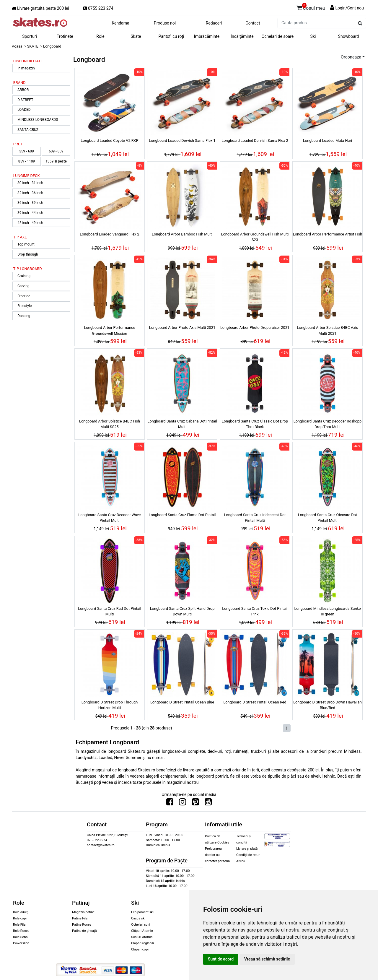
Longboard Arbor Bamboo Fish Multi (182, 234)
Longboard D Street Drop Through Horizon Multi (110, 705)
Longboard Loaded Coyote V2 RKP (109, 140)
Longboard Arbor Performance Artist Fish (328, 234)
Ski (313, 36)
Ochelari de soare (278, 36)
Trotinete (65, 36)
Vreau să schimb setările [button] (267, 959)
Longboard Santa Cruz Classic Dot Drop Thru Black (255, 424)
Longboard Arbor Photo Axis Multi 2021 (182, 328)
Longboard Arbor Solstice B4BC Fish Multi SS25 (110, 424)
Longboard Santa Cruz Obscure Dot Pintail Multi (328, 518)
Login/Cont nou (350, 8)
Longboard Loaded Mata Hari (328, 140)
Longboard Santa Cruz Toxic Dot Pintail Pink (255, 611)
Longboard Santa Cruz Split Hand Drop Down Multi (182, 611)
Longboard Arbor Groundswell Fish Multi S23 (255, 237)
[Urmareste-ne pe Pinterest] (195, 803)
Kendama (120, 23)
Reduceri (214, 23)
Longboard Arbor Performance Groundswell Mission (109, 330)
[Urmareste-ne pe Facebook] (170, 803)
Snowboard (349, 36)
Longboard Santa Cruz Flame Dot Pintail (182, 515)
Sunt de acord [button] (221, 959)
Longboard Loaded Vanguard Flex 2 (109, 234)
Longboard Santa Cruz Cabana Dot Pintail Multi (182, 424)
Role (100, 36)
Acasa (17, 46)
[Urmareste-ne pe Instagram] (183, 803)
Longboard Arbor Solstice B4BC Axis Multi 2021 (328, 330)
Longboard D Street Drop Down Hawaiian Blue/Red (328, 705)
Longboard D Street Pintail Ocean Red (255, 702)
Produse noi (165, 23)
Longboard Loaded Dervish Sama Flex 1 (182, 140)
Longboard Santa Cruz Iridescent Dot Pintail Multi (255, 518)
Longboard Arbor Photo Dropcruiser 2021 (255, 328)
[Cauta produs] (360, 23)
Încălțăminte (242, 36)
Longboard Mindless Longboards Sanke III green (327, 611)
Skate (136, 36)
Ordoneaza (351, 57)
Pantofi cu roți (171, 36)
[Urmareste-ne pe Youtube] (208, 803)
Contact (253, 23)
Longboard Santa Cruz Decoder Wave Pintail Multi (109, 518)
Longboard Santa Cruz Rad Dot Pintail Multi (110, 611)
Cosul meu (311, 7)
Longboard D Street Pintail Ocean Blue (182, 702)
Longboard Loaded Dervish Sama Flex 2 (255, 140)
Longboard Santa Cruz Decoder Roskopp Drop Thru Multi (328, 424)
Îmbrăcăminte (207, 36)
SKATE (33, 46)
